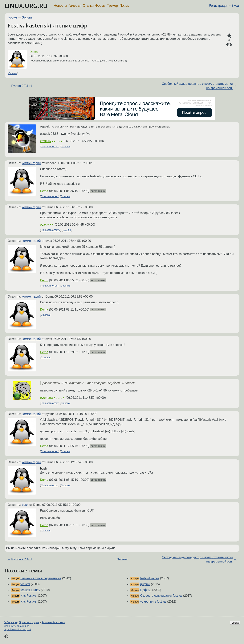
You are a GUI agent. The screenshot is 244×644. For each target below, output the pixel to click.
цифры (145, 584)
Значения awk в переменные (41, 578)
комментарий (31, 163)
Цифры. (146, 590)
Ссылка (13, 73)
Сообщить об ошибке (16, 626)
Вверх (235, 623)
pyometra (46, 398)
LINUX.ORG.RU (26, 6)
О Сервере (10, 622)
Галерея (75, 6)
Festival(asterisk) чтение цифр (47, 25)
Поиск (124, 6)
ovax (43, 225)
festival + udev (30, 590)
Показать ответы (51, 230)
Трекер (113, 6)
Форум (100, 6)
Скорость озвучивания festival (161, 596)
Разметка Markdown (53, 622)
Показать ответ (50, 146)
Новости (60, 6)
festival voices (150, 578)
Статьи (88, 6)
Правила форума (29, 622)
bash (25, 505)
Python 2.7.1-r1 (22, 86)
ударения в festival (153, 602)
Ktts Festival (29, 596)
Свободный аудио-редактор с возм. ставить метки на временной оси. (197, 86)
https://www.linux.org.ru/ (17, 629)
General (27, 17)
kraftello (45, 141)
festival (25, 584)
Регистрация (219, 6)
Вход (235, 6)
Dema (34, 52)
